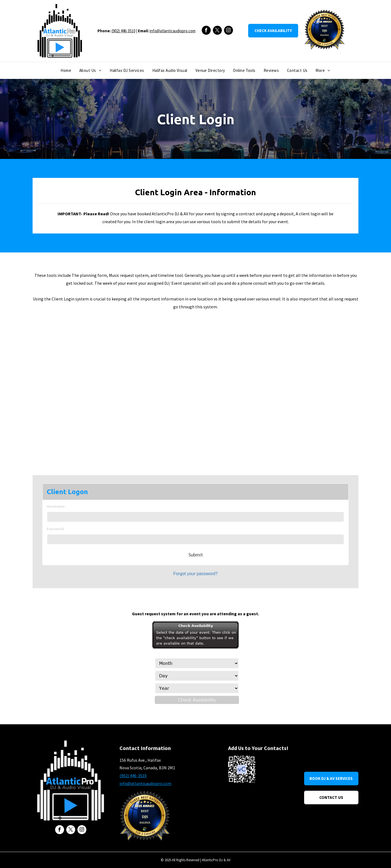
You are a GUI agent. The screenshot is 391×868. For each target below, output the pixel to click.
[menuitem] (66, 71)
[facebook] (206, 31)
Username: (56, 506)
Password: (56, 529)
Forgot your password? (195, 574)
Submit (196, 555)
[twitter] (217, 31)
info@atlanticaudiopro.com (173, 31)
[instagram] (228, 31)
